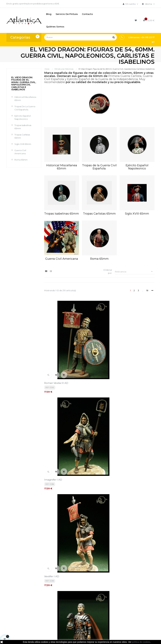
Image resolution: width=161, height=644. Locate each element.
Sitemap (99, 617)
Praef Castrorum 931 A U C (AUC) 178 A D (60, 394)
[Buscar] (80, 37)
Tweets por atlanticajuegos (133, 597)
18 (147, 290)
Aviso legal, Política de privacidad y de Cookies (79, 610)
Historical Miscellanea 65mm (25, 99)
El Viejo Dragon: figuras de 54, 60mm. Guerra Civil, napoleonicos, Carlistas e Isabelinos (24, 83)
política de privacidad (72, 569)
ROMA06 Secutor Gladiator (60, 502)
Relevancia (135, 272)
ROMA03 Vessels (54, 449)
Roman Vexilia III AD (56, 339)
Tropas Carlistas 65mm (22, 136)
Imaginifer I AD (91, 339)
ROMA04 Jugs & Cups (95, 449)
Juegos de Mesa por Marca (105, 599)
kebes (62, 639)
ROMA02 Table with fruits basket (136, 394)
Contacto (74, 623)
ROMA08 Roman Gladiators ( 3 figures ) (137, 504)
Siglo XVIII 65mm (23, 144)
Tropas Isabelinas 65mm (23, 127)
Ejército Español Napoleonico (23, 117)
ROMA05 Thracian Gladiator (136, 449)
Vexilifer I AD (127, 339)
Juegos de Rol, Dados (105, 606)
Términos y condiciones (76, 599)
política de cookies (141, 642)
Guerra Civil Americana (20, 152)
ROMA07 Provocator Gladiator (94, 504)
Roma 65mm (21, 160)
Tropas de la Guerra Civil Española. (25, 108)
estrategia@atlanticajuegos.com (23, 615)
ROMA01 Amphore (93, 393)
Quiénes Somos (77, 618)
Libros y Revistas (103, 612)
